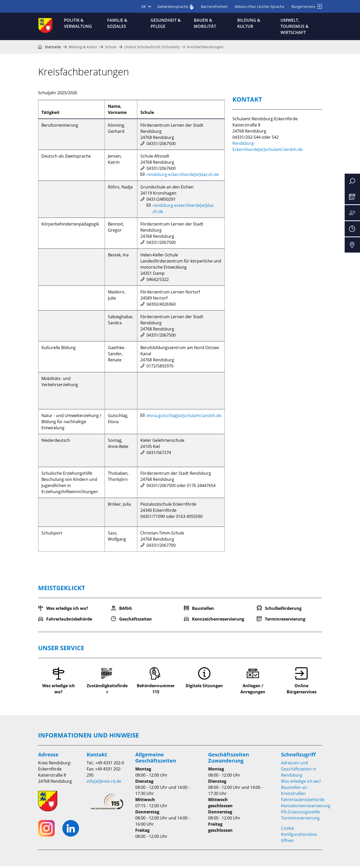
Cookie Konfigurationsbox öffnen (299, 836)
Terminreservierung (300, 820)
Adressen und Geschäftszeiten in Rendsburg (299, 771)
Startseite (50, 49)
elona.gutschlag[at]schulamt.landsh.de (184, 418)
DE (146, 7)
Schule (111, 49)
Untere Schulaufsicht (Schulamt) (152, 49)
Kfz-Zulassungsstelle (300, 814)
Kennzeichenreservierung (306, 807)
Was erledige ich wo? (301, 783)
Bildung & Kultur (83, 49)
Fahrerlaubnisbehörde (303, 801)
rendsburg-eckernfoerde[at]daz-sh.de (183, 176)
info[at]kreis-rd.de (104, 783)
